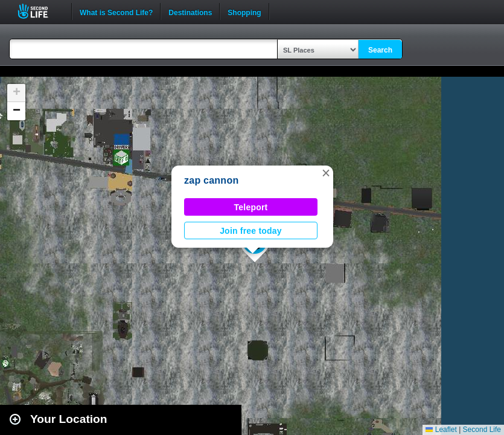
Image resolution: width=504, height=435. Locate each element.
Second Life (40, 11)
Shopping (244, 11)
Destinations (190, 11)
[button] (326, 173)
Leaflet (441, 430)
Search (380, 50)
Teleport (251, 207)
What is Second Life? (116, 11)
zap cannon (211, 180)
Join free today (251, 231)
